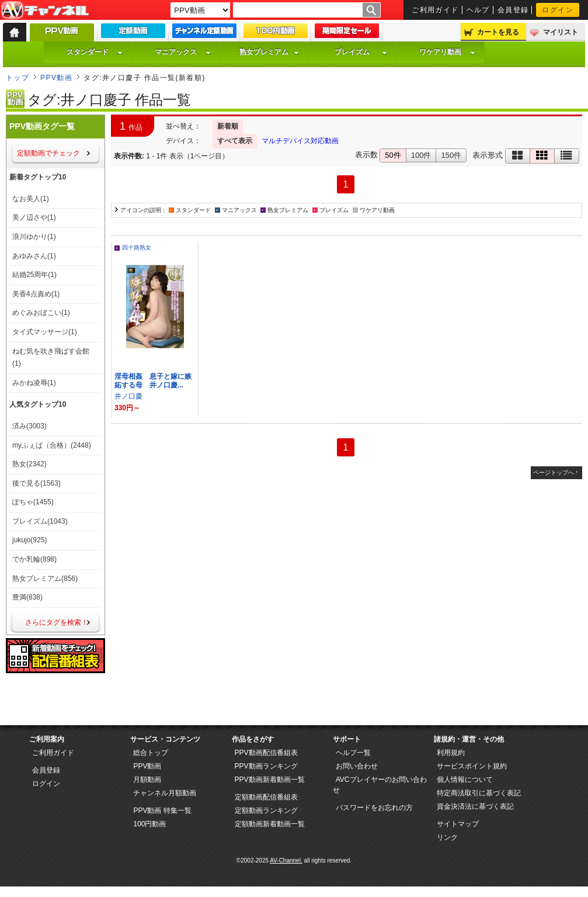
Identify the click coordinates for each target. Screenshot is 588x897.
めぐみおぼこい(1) (41, 313)
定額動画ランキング (266, 811)
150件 (451, 155)
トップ (18, 78)
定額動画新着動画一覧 (270, 824)
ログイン (558, 10)
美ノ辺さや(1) (34, 217)
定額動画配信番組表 (266, 797)
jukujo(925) (29, 540)
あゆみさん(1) (34, 256)
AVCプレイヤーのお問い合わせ (380, 785)
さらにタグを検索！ (57, 622)
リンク (447, 837)
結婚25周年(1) (34, 275)
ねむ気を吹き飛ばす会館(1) (51, 358)
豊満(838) (27, 597)
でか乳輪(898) (34, 559)
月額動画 (147, 780)
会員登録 (513, 10)
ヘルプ (478, 10)
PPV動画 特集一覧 (162, 811)
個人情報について (465, 780)
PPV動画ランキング (266, 766)
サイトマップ (458, 824)
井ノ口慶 (128, 396)
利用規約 (451, 753)
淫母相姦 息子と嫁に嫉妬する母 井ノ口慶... (153, 381)
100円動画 (149, 824)
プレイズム (361, 52)
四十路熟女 (137, 247)
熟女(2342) (29, 464)
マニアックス (183, 52)
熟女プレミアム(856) (45, 579)
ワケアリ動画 (447, 52)
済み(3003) (29, 426)
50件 (393, 155)
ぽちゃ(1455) (33, 502)
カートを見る (498, 32)
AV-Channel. (286, 860)
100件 (421, 155)
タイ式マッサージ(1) (45, 332)
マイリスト (561, 32)
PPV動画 (56, 78)
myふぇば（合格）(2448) (52, 445)
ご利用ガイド (435, 10)
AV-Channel (45, 11)
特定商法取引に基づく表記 (479, 793)
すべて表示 (235, 141)
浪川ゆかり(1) (34, 237)
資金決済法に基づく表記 (475, 806)
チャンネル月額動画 (165, 793)
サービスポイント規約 (472, 766)
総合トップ (151, 753)
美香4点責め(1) (36, 294)
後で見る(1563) (36, 483)
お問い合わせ (357, 766)
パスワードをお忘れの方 (374, 808)
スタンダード (95, 52)
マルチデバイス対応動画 (300, 141)
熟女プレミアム (269, 52)
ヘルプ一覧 (353, 753)
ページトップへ (554, 472)
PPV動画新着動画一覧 (270, 780)
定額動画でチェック (48, 153)
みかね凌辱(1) (34, 383)
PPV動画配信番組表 (266, 753)
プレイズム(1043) (40, 521)
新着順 (228, 126)
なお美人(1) (31, 199)
